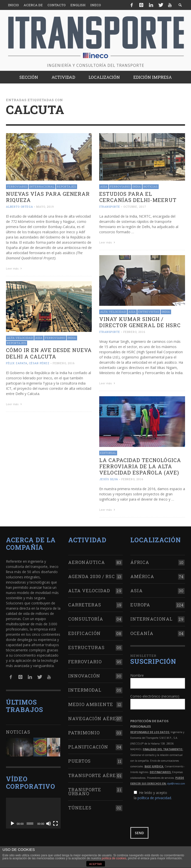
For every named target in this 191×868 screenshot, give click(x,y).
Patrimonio (84, 733)
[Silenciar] (48, 824)
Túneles (80, 808)
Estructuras (86, 647)
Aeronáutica (87, 562)
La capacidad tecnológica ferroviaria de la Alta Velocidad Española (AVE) (140, 466)
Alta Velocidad (113, 312)
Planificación (88, 747)
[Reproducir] (12, 824)
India (137, 186)
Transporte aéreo (94, 775)
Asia (104, 186)
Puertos (79, 761)
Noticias (151, 186)
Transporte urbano (85, 791)
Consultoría (86, 619)
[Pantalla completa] (55, 824)
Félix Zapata (17, 363)
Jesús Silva (109, 479)
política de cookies (114, 858)
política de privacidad (154, 798)
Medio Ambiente (91, 704)
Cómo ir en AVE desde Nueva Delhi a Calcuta (49, 353)
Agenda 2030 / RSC (92, 576)
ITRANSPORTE (110, 207)
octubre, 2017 (135, 207)
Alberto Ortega (20, 207)
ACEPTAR (95, 864)
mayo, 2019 (45, 207)
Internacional (42, 186)
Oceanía (142, 633)
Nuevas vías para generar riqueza (48, 197)
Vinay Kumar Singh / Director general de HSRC (140, 322)
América (142, 576)
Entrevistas (149, 312)
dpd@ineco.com (176, 784)
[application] (33, 813)
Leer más (14, 268)
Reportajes (67, 186)
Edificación (84, 633)
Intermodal (85, 690)
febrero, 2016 (134, 332)
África (140, 562)
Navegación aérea (94, 718)
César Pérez (39, 363)
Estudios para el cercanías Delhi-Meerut (138, 197)
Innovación (84, 676)
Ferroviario (17, 186)
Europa (140, 605)
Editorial (108, 453)
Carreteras (85, 605)
